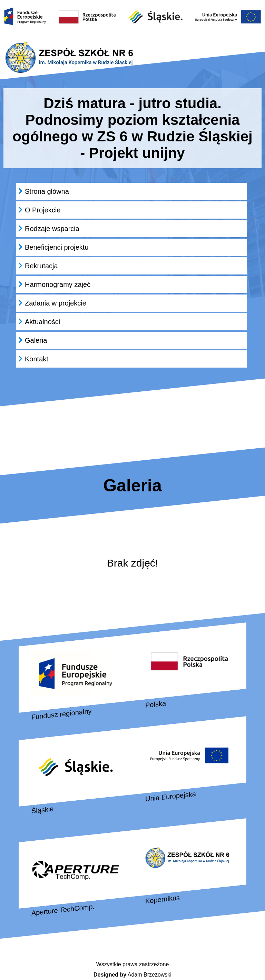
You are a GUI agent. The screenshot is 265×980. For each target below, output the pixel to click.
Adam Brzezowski (132, 975)
